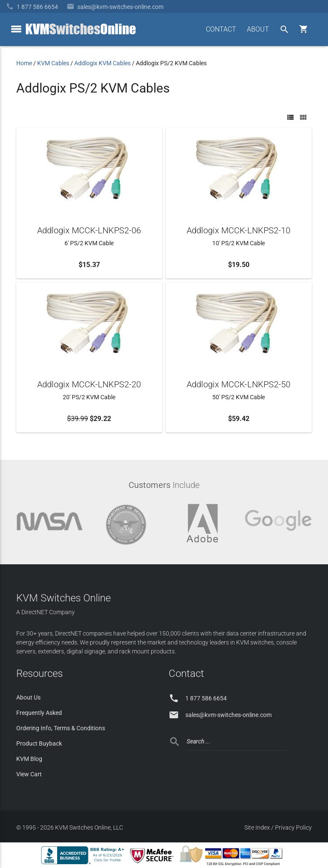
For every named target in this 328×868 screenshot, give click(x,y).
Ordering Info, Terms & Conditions (61, 728)
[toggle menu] (16, 29)
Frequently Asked (39, 713)
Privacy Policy (293, 827)
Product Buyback (39, 743)
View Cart (29, 774)
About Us (28, 697)
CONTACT (221, 29)
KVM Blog (29, 759)
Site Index (257, 827)
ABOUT (258, 29)
